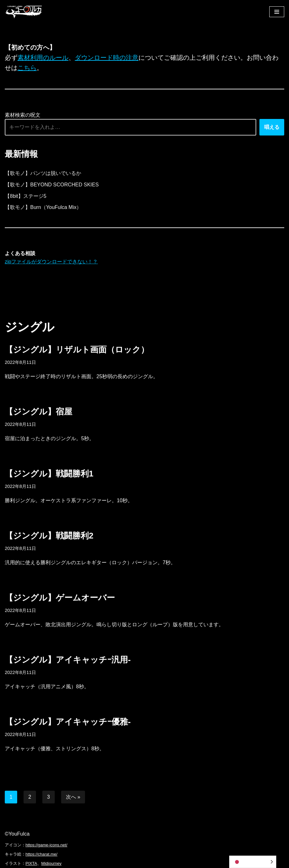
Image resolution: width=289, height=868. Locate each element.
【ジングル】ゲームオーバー (60, 598)
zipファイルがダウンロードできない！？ (51, 262)
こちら (27, 68)
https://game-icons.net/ (46, 845)
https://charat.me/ (41, 854)
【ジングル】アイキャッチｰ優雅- (68, 722)
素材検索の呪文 (23, 115)
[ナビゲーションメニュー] (277, 12)
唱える (272, 127)
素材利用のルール (43, 58)
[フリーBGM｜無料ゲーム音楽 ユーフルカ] (24, 12)
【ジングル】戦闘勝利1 (49, 474)
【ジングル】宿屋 (39, 412)
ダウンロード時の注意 (107, 58)
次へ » (73, 797)
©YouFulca (17, 834)
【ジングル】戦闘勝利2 (49, 536)
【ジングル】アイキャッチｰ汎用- (68, 660)
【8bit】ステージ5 (26, 196)
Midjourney (52, 863)
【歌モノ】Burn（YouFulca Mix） (43, 207)
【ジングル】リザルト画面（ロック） (77, 350)
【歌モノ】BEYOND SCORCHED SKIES (52, 185)
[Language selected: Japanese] (253, 862)
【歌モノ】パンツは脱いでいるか (43, 173)
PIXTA (31, 863)
